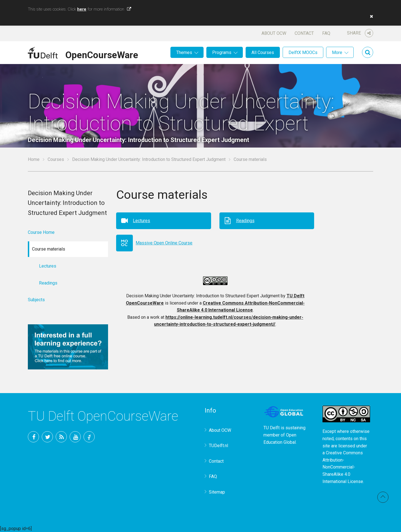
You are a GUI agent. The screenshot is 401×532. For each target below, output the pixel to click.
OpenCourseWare (102, 54)
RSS (61, 437)
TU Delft (89, 437)
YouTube (75, 437)
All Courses (263, 52)
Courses (56, 159)
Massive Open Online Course (164, 243)
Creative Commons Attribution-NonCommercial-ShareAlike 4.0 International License (343, 467)
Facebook (33, 437)
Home (34, 159)
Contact (304, 33)
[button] (370, 16)
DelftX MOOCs (303, 52)
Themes (184, 52)
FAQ (326, 33)
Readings (245, 221)
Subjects (36, 300)
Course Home (41, 232)
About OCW (274, 33)
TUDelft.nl (218, 446)
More (337, 52)
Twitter (47, 437)
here (82, 9)
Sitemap (217, 492)
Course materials (250, 159)
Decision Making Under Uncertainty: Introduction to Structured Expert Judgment (149, 159)
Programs (222, 52)
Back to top (383, 497)
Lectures (141, 221)
